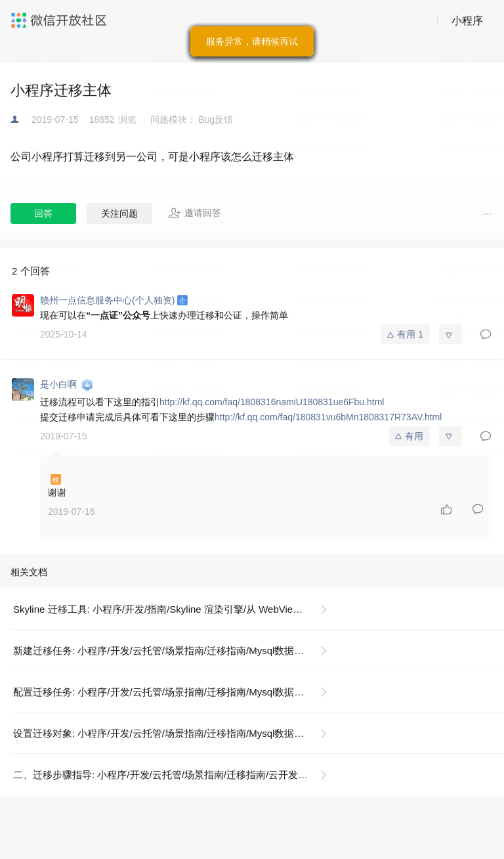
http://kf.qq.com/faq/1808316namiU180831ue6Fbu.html (272, 402)
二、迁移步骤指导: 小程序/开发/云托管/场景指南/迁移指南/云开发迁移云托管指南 (176, 775)
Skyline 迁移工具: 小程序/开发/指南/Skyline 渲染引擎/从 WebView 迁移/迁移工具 (176, 609)
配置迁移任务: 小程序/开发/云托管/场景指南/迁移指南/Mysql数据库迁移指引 (176, 692)
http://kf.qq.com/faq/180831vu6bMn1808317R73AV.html (328, 417)
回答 (43, 213)
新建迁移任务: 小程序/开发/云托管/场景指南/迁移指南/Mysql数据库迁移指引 (176, 650)
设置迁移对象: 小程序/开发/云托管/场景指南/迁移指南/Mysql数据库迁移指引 (176, 733)
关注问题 (119, 213)
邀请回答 (195, 213)
